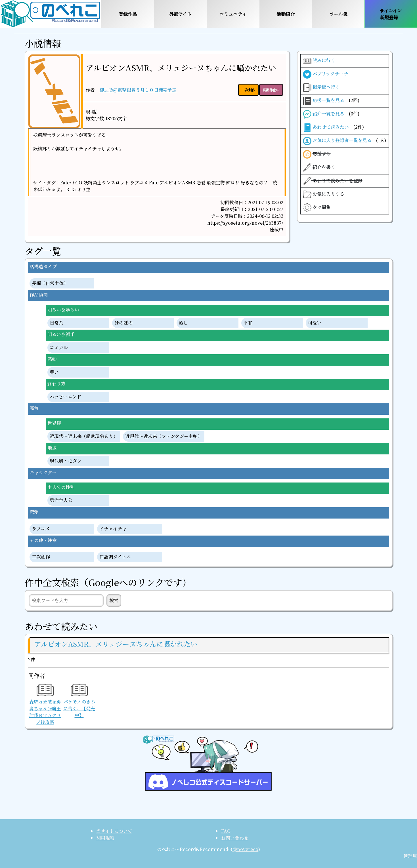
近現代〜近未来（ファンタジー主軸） (164, 436)
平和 (248, 323)
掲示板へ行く (321, 88)
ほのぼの (123, 323)
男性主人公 (61, 501)
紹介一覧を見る (331, 114)
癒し (183, 323)
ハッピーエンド (65, 397)
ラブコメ (41, 529)
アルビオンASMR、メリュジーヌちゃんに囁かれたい (181, 68)
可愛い (315, 323)
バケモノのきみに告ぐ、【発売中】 (79, 702)
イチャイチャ (113, 529)
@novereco (245, 849)
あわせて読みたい (333, 128)
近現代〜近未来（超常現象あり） (84, 436)
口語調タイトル (115, 557)
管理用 (410, 856)
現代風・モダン (66, 461)
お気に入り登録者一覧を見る (344, 141)
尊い (54, 372)
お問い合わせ (235, 838)
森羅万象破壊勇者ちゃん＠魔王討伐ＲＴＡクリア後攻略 (45, 706)
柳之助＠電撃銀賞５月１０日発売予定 (138, 90)
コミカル (59, 348)
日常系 (56, 323)
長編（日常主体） (50, 284)
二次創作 (41, 557)
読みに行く (319, 61)
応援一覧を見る (331, 101)
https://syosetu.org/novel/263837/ (245, 223)
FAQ (226, 831)
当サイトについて (114, 831)
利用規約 (105, 838)
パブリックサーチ (326, 74)
